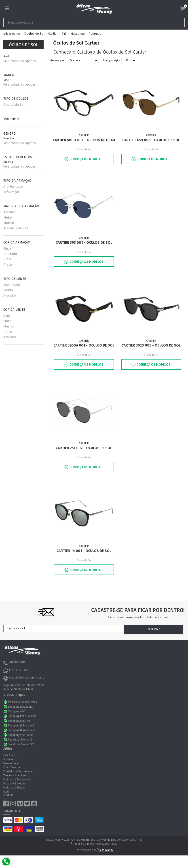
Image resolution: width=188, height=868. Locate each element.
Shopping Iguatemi (19, 721)
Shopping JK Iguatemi (21, 726)
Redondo (95, 34)
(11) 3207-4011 (14, 663)
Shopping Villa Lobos (21, 735)
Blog (6, 792)
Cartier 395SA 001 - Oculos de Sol (84, 345)
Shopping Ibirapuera (20, 707)
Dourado (10, 254)
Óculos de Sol (34, 34)
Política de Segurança (17, 780)
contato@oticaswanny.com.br (24, 678)
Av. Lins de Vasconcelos (22, 702)
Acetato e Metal (16, 228)
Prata (8, 259)
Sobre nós (10, 760)
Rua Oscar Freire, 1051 (21, 744)
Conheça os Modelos (84, 159)
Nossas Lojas (11, 764)
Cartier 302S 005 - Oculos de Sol (151, 345)
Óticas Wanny (105, 850)
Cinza (7, 248)
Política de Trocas (14, 788)
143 (64, 34)
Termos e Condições (16, 776)
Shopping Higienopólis (22, 730)
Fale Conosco (11, 756)
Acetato (9, 212)
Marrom (10, 326)
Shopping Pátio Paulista (22, 716)
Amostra (10, 295)
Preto (8, 265)
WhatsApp (6, 702)
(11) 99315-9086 (16, 671)
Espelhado (12, 285)
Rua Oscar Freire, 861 (21, 740)
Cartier (53, 34)
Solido (8, 290)
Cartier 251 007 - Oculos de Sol (84, 448)
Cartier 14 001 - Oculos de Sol (84, 551)
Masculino (78, 34)
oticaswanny (12, 34)
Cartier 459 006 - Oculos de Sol (151, 140)
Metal (8, 218)
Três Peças (12, 192)
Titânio (9, 223)
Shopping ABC (16, 711)
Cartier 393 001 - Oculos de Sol (84, 243)
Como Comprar (12, 768)
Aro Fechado (13, 187)
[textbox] (76, 23)
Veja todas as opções (20, 61)
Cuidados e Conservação (18, 772)
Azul (7, 316)
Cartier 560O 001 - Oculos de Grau (84, 140)
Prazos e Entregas (14, 784)
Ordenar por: (57, 60)
